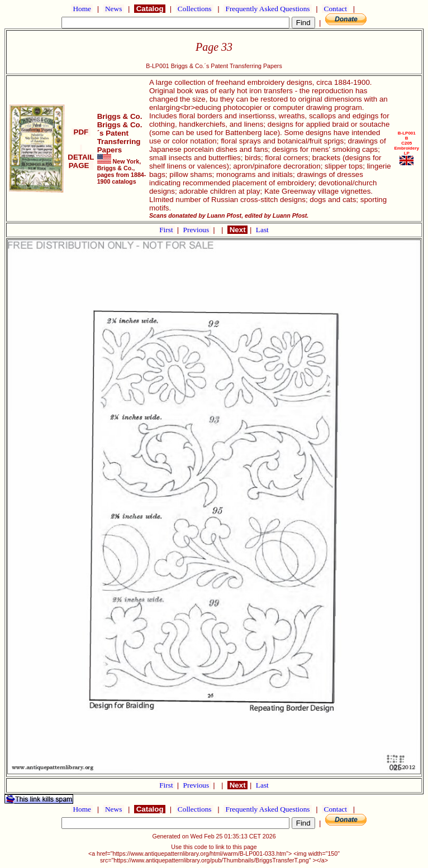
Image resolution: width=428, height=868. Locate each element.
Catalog (150, 9)
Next (237, 230)
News (114, 9)
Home (82, 9)
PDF (81, 132)
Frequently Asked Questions (268, 9)
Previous (197, 230)
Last (262, 230)
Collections (195, 9)
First (167, 230)
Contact (335, 9)
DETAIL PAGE (81, 157)
